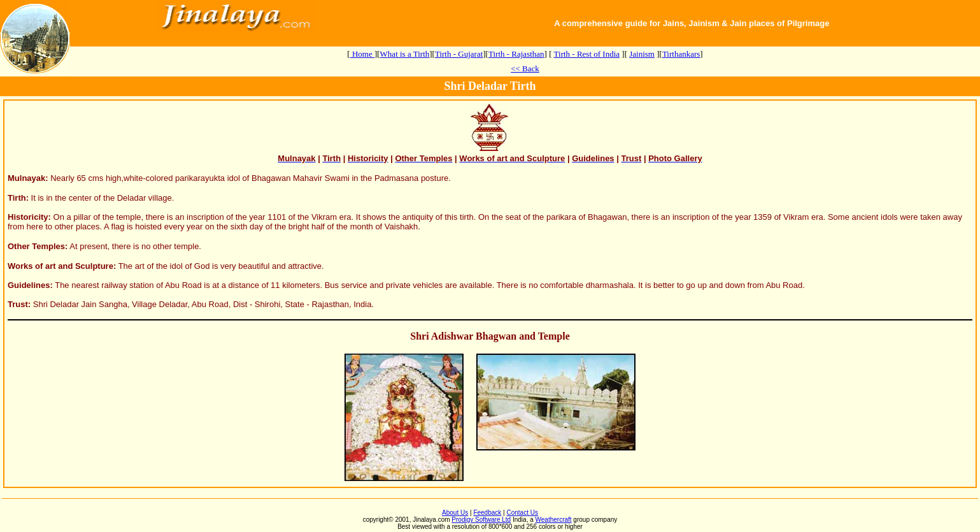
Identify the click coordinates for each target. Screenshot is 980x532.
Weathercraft (554, 520)
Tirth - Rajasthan (516, 54)
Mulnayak (26, 178)
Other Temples (36, 246)
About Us (455, 513)
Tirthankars (681, 54)
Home (362, 54)
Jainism (642, 54)
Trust (18, 304)
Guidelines (29, 285)
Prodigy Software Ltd (481, 520)
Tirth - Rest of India (587, 54)
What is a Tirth (405, 54)
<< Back (525, 68)
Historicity (28, 217)
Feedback (487, 513)
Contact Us (522, 513)
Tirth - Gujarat (459, 54)
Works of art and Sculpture (60, 266)
